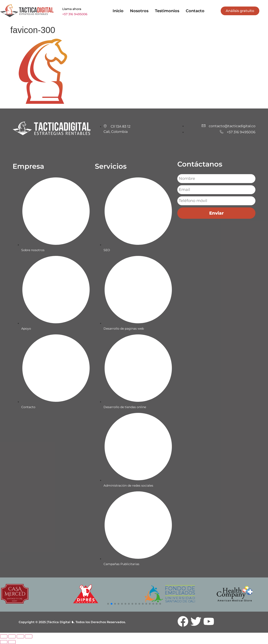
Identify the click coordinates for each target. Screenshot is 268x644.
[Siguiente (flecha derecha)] (12, 642)
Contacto (195, 11)
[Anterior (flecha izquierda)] (4, 642)
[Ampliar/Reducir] (4, 636)
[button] (108, 604)
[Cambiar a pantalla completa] (12, 636)
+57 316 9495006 (75, 14)
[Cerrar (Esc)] (29, 636)
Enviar (216, 213)
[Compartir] (20, 636)
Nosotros (139, 11)
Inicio (118, 11)
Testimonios (167, 11)
